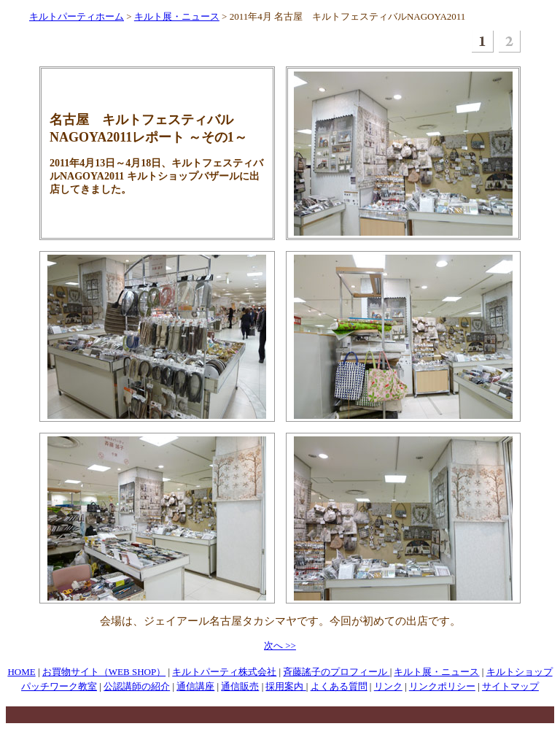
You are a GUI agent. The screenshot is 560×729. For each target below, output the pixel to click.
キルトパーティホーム (77, 16)
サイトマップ (510, 686)
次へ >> (280, 645)
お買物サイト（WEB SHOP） (104, 672)
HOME (21, 672)
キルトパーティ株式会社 (224, 672)
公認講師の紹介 (137, 686)
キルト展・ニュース (177, 16)
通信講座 (195, 686)
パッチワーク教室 (59, 686)
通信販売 (240, 686)
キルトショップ (520, 672)
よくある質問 (339, 686)
